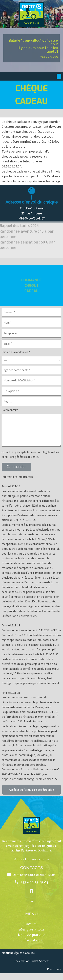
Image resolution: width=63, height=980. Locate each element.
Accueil (32, 924)
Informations (32, 940)
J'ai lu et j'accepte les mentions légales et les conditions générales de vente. (30, 455)
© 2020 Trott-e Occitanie (32, 859)
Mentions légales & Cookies (18, 953)
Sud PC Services (40, 961)
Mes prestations (32, 929)
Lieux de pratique (32, 935)
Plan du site (54, 969)
